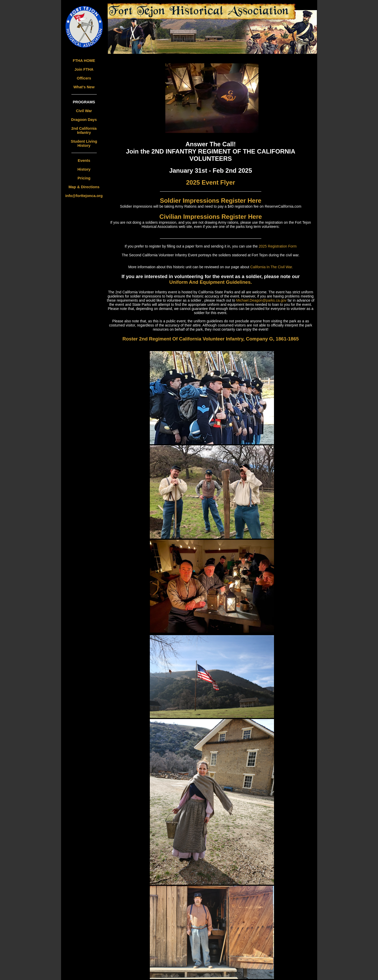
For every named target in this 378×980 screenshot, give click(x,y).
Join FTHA (84, 69)
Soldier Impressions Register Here (211, 201)
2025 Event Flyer (210, 182)
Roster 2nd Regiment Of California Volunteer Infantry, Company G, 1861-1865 (210, 339)
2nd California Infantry (84, 130)
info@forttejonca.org (84, 196)
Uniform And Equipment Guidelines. (211, 282)
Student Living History (84, 143)
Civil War (84, 111)
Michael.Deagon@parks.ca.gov (262, 300)
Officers (84, 78)
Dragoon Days (84, 120)
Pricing (84, 178)
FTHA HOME (84, 61)
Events (84, 161)
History (84, 169)
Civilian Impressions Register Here (211, 217)
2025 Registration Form (278, 246)
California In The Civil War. (272, 267)
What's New (84, 87)
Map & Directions (84, 187)
